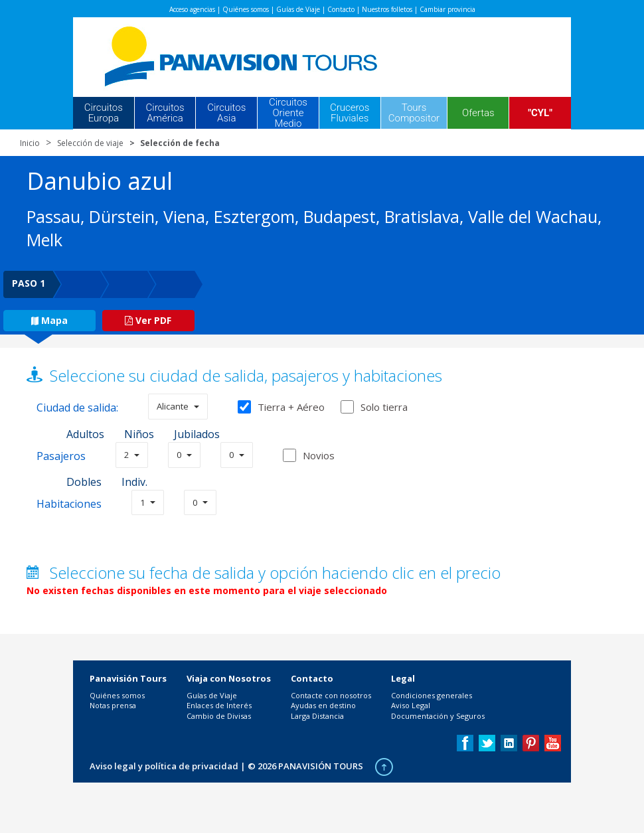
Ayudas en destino (323, 705)
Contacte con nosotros (331, 695)
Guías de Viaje (298, 9)
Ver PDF (148, 320)
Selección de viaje (90, 143)
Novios (319, 455)
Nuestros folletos (387, 9)
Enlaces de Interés (219, 705)
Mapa (49, 320)
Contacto (341, 9)
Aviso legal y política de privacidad (164, 766)
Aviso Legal (411, 705)
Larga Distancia (317, 716)
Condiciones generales (432, 695)
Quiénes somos (246, 9)
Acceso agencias (192, 9)
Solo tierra (374, 407)
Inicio (30, 143)
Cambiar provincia (447, 9)
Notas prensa (113, 705)
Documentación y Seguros (438, 716)
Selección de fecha (180, 143)
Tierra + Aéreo (281, 407)
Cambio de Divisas (219, 716)
